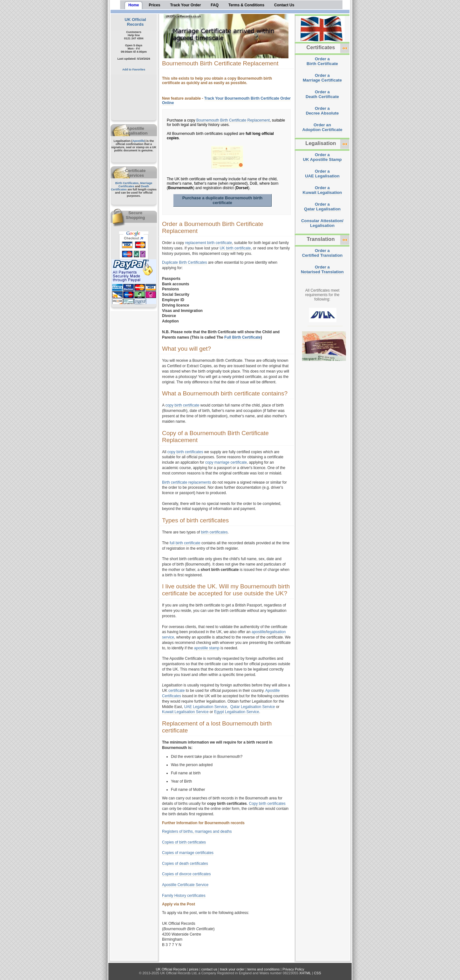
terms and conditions (264, 969)
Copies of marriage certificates (188, 853)
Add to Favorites (134, 70)
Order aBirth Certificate (322, 61)
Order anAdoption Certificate (322, 127)
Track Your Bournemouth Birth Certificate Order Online (226, 101)
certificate (176, 691)
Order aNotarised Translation (322, 269)
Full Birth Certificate (243, 337)
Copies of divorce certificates (186, 874)
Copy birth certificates (267, 804)
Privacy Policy (293, 969)
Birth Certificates (127, 183)
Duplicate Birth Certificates (184, 262)
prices (194, 969)
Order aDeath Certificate (322, 94)
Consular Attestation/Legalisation (322, 223)
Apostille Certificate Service (185, 885)
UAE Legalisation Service (205, 707)
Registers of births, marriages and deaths (197, 831)
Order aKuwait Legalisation (322, 190)
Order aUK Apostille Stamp (322, 157)
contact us (209, 969)
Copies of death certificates (185, 864)
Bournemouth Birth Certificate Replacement (233, 120)
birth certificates (214, 532)
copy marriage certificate (226, 462)
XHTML (305, 973)
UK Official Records (135, 22)
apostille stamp (207, 648)
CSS (318, 973)
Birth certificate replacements (187, 482)
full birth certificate (185, 543)
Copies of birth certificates (184, 842)
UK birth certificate (235, 248)
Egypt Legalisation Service (237, 712)
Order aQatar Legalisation (322, 207)
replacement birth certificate (209, 243)
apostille (259, 632)
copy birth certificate (183, 405)
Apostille (138, 141)
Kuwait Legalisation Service (185, 712)
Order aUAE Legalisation (322, 174)
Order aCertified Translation (322, 253)
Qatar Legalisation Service (253, 707)
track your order (232, 969)
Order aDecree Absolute (322, 111)
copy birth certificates (185, 452)
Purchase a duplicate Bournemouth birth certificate (222, 200)
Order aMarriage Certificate (322, 78)
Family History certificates (184, 896)
